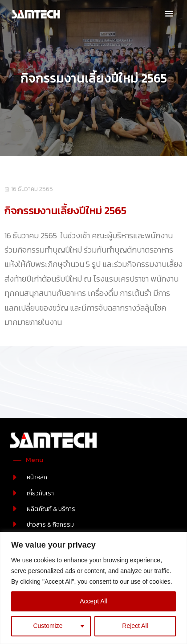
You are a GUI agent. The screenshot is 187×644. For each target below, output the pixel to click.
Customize (48, 626)
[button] (169, 13)
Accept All (93, 601)
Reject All (135, 626)
